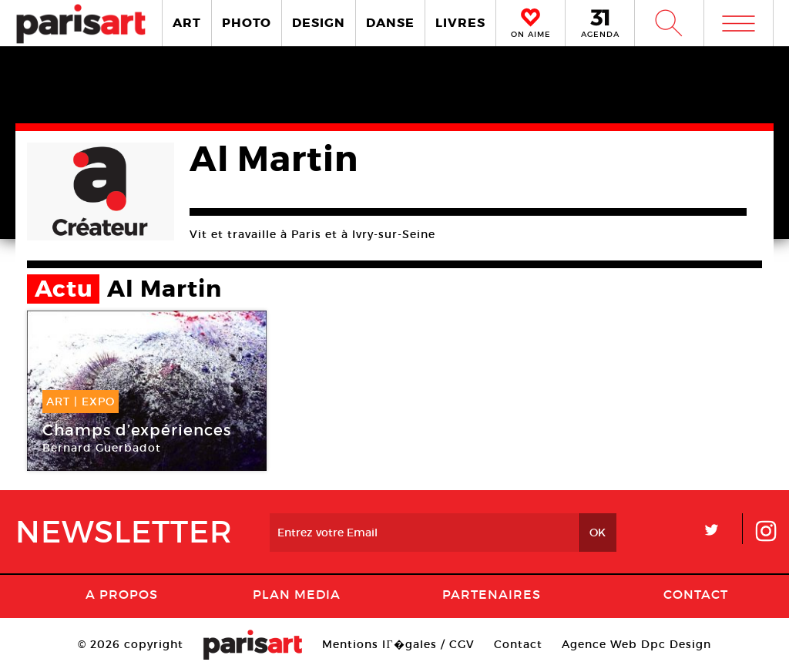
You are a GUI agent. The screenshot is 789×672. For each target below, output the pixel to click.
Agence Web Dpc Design (636, 644)
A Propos (122, 594)
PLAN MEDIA (297, 594)
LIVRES (460, 23)
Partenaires (492, 594)
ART (187, 23)
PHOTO (247, 23)
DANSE (390, 23)
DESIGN (319, 23)
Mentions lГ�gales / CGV (398, 644)
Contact (696, 594)
